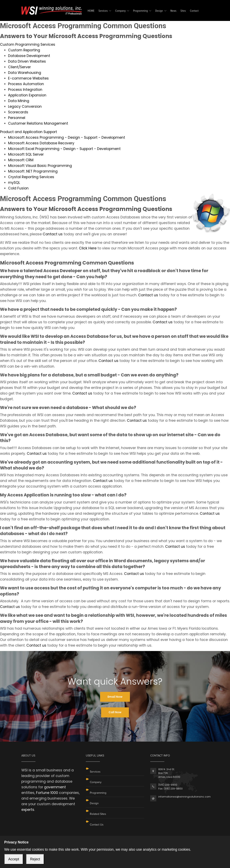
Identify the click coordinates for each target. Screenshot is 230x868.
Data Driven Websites (27, 61)
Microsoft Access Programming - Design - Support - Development (67, 137)
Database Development (29, 56)
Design (159, 11)
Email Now (115, 697)
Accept (14, 859)
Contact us (53, 234)
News (173, 11)
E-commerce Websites (28, 78)
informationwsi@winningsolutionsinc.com (184, 797)
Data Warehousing (25, 73)
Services (103, 11)
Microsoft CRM (21, 160)
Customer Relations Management (38, 123)
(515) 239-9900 (168, 785)
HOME (91, 11)
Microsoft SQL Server (26, 154)
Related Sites (98, 814)
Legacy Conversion (25, 106)
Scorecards (18, 112)
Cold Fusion (18, 188)
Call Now (115, 712)
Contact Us (97, 825)
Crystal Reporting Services (31, 177)
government (55, 787)
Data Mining (19, 101)
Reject (35, 859)
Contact (194, 11)
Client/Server (19, 67)
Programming (140, 11)
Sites (183, 11)
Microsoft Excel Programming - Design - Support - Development (64, 149)
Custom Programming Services (28, 44)
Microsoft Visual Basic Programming (40, 166)
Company (120, 11)
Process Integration (25, 90)
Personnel (17, 118)
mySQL (14, 183)
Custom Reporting (24, 50)
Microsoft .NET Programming (33, 171)
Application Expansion (27, 95)
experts (28, 810)
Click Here (88, 248)
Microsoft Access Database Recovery (41, 143)
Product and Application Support (28, 132)
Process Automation (26, 84)
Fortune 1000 (47, 793)
